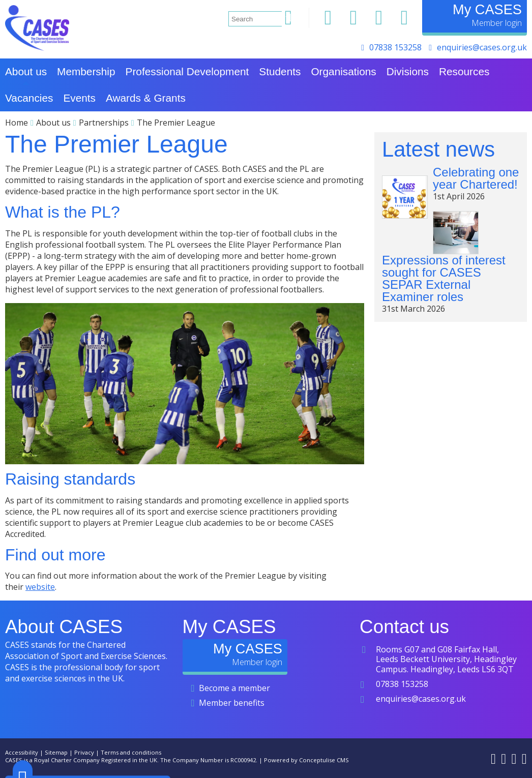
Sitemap (56, 752)
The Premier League (176, 123)
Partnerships (104, 123)
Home (17, 123)
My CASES (487, 9)
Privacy (84, 752)
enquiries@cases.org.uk (482, 47)
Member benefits (232, 703)
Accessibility (22, 752)
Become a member (234, 688)
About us (53, 123)
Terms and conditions (131, 752)
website (40, 587)
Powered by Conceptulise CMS (306, 760)
